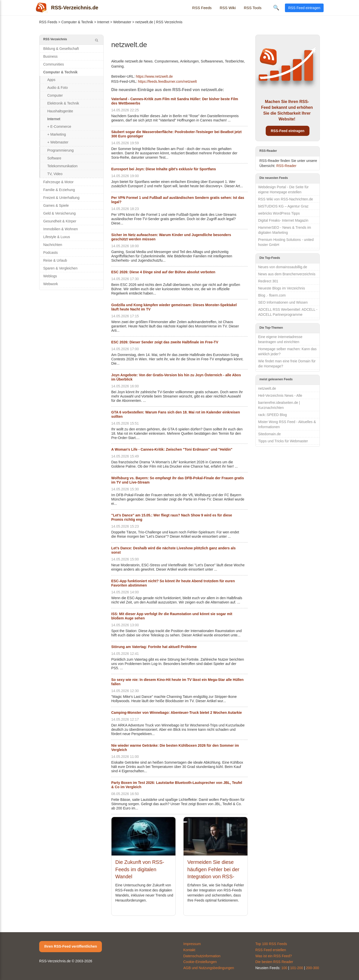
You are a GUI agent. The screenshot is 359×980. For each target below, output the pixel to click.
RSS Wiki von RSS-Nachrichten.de (286, 199)
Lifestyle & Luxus (57, 237)
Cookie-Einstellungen (200, 962)
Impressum (192, 944)
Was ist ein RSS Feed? (274, 956)
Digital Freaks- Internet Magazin (283, 220)
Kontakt (189, 950)
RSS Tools (253, 8)
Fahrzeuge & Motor (58, 182)
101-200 (297, 968)
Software (54, 158)
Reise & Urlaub (55, 260)
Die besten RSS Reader (274, 962)
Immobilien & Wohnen (61, 229)
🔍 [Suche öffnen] (276, 8)
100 (284, 968)
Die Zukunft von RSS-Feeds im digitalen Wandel (140, 869)
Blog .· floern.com (272, 295)
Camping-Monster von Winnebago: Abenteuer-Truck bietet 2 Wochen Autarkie (177, 713)
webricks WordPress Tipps (279, 213)
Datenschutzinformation (202, 956)
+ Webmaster (58, 142)
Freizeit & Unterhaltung (61, 198)
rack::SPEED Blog (273, 415)
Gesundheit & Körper (60, 221)
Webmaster (122, 22)
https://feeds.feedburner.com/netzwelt (167, 81)
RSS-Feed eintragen (288, 131)
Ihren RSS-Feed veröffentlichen (71, 946)
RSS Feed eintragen (304, 8)
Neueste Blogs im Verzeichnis (282, 288)
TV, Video (55, 174)
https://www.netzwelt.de (154, 76)
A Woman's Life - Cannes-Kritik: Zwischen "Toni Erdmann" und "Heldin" (172, 449)
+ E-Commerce (59, 127)
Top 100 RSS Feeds (271, 944)
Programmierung (60, 150)
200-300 (312, 968)
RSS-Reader (286, 166)
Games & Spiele (56, 205)
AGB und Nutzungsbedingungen (209, 968)
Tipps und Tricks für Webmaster (283, 441)
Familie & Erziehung (59, 190)
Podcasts (51, 253)
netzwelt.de (267, 388)
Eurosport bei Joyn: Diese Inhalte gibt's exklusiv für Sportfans (164, 169)
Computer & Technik (77, 22)
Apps (51, 80)
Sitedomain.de (270, 434)
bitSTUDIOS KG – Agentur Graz (283, 206)
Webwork (51, 284)
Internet (103, 22)
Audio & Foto (58, 88)
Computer (55, 95)
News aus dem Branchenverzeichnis (287, 274)
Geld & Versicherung (59, 213)
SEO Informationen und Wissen (283, 302)
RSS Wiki (228, 8)
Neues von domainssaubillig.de (283, 267)
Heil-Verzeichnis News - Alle (280, 395)
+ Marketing (57, 134)
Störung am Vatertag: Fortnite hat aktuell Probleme (154, 647)
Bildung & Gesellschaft (61, 49)
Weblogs (50, 276)
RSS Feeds (202, 8)
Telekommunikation (62, 166)
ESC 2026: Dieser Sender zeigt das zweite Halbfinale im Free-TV (165, 342)
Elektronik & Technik (63, 103)
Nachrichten (53, 245)
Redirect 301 (268, 281)
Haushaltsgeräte (60, 111)
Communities (54, 64)
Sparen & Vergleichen (60, 268)
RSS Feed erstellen (271, 950)
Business (50, 56)
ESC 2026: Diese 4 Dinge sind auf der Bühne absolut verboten (163, 272)
